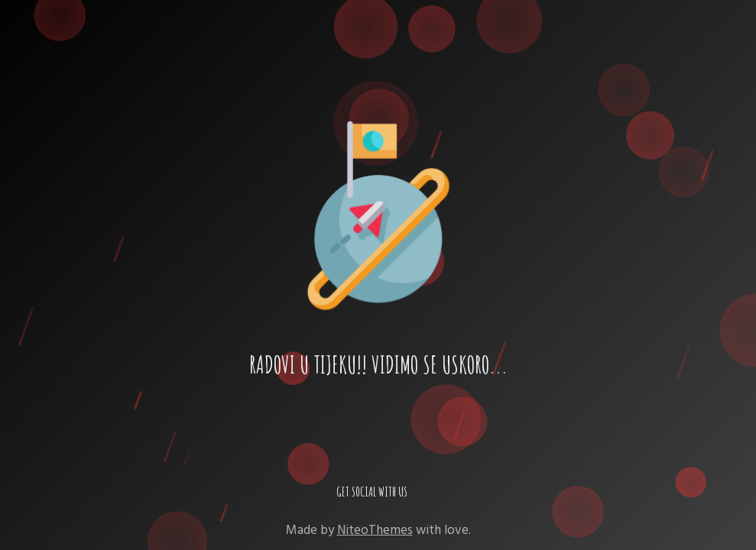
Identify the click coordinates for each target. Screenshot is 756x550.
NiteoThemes (375, 530)
